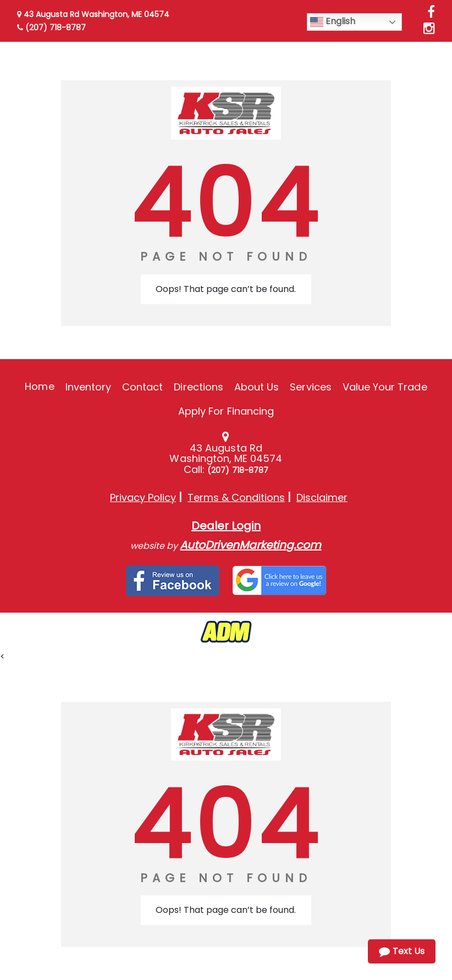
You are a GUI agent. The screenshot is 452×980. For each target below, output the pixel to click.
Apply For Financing (226, 411)
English (333, 22)
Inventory (88, 387)
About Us (257, 387)
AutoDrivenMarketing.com (250, 545)
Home (39, 386)
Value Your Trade (385, 387)
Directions (199, 387)
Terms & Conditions (236, 497)
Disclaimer (322, 497)
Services (310, 387)
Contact (142, 387)
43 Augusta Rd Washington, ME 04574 (93, 14)
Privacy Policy (143, 497)
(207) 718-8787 (51, 27)
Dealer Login (226, 526)
